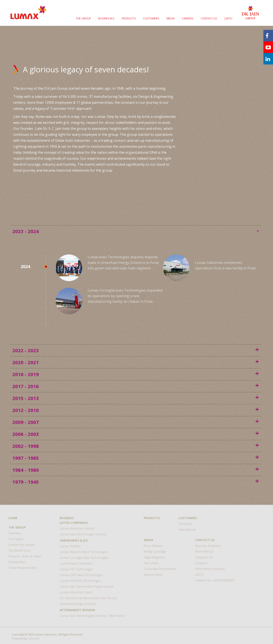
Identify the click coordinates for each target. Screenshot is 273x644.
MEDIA (171, 18)
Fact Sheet (151, 563)
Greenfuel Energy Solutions (78, 604)
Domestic (185, 524)
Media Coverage (155, 551)
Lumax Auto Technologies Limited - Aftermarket (92, 616)
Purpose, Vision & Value (25, 556)
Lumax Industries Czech (76, 592)
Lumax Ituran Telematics (76, 563)
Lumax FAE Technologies (77, 569)
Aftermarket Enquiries (210, 569)
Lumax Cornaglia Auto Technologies (84, 558)
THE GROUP (83, 18)
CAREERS (188, 18)
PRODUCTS (129, 18)
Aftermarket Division (77, 610)
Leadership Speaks (22, 545)
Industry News (153, 575)
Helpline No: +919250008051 (215, 580)
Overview (15, 533)
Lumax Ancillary (70, 546)
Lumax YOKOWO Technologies (81, 581)
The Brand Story (20, 550)
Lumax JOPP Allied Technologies (81, 575)
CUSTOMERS (151, 18)
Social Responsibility (22, 568)
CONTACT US (209, 18)
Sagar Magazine (155, 557)
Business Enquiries (208, 546)
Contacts (201, 563)
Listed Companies (74, 523)
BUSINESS (67, 518)
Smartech (34, 639)
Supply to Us (204, 557)
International (187, 529)
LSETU (228, 18)
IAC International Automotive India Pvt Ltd (88, 598)
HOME (13, 518)
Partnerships (17, 562)
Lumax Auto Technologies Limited (83, 534)
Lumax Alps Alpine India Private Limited (86, 586)
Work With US (204, 551)
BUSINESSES (106, 18)
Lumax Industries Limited (77, 528)
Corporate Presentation (160, 569)
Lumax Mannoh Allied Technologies (84, 552)
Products (152, 518)
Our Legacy (16, 539)
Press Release (153, 546)
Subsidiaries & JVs (74, 540)
